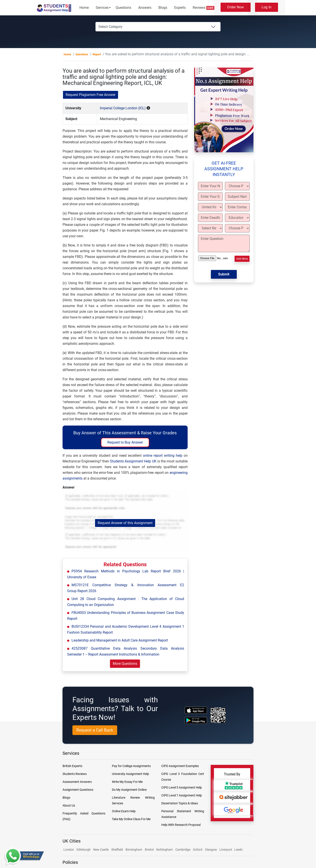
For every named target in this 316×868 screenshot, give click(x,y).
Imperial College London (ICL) (123, 108)
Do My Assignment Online (129, 790)
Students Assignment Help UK (133, 461)
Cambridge (183, 850)
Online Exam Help (124, 811)
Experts (180, 8)
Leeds (238, 850)
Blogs (163, 8)
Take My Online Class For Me (131, 819)
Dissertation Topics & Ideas (180, 803)
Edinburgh (84, 850)
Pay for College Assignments (131, 766)
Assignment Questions (78, 790)
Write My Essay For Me (127, 782)
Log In (267, 7)
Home (84, 8)
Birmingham (134, 850)
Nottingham (164, 850)
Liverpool (226, 850)
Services (102, 8)
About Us (69, 805)
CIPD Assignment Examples (180, 766)
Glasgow (211, 850)
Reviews (204, 8)
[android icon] (196, 720)
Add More (242, 259)
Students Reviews (75, 774)
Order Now (235, 7)
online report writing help (163, 456)
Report (97, 54)
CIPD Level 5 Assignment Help (182, 787)
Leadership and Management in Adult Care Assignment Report (120, 640)
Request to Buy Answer (125, 442)
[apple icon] (196, 710)
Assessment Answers (77, 782)
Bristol (149, 850)
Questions (123, 8)
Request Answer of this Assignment (125, 523)
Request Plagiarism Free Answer (91, 95)
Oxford (198, 850)
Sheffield (117, 850)
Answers (145, 8)
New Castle (101, 850)
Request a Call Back (95, 730)
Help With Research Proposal (181, 825)
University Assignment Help (130, 774)
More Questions (125, 664)
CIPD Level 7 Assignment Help (182, 795)
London (69, 850)
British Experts (72, 766)
